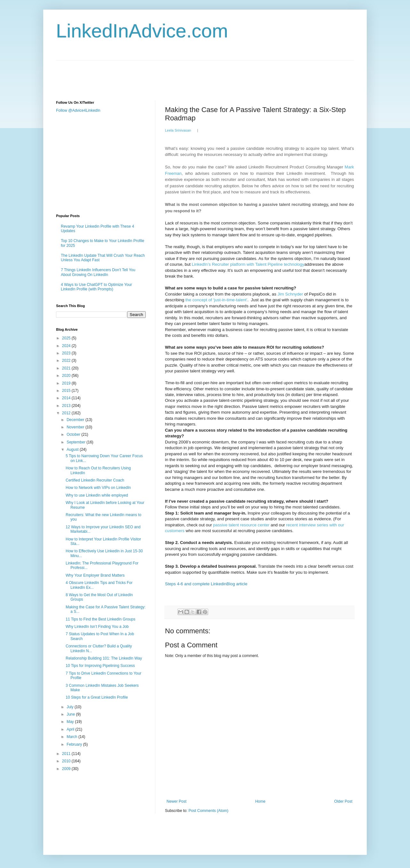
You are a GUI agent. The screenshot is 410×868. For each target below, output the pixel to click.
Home (260, 801)
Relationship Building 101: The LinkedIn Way (104, 658)
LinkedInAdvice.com (142, 31)
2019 (67, 383)
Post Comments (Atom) (208, 811)
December (76, 420)
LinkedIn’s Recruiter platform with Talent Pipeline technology (248, 264)
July (71, 707)
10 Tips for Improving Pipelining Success (100, 666)
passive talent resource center (241, 525)
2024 (67, 346)
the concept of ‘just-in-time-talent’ (217, 300)
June (71, 714)
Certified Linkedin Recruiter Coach (95, 480)
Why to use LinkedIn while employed (97, 495)
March (73, 737)
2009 (67, 769)
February (75, 744)
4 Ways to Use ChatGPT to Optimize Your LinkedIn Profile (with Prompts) (96, 287)
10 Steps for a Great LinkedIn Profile (97, 697)
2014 (67, 398)
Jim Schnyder (290, 294)
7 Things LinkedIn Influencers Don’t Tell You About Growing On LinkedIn (98, 272)
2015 (67, 391)
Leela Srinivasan (178, 130)
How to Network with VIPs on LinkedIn (98, 488)
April (71, 729)
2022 (67, 361)
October (74, 434)
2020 (67, 376)
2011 (67, 754)
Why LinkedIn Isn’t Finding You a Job (97, 627)
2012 (67, 413)
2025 (67, 338)
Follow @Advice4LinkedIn (78, 110)
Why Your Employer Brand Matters (95, 575)
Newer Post (176, 801)
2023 (67, 353)
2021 (67, 368)
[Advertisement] (173, 75)
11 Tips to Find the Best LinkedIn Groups (100, 619)
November (76, 427)
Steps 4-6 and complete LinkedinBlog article (206, 584)
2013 (67, 406)
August (73, 450)
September (77, 442)
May (71, 722)
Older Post (343, 801)
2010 (67, 761)
